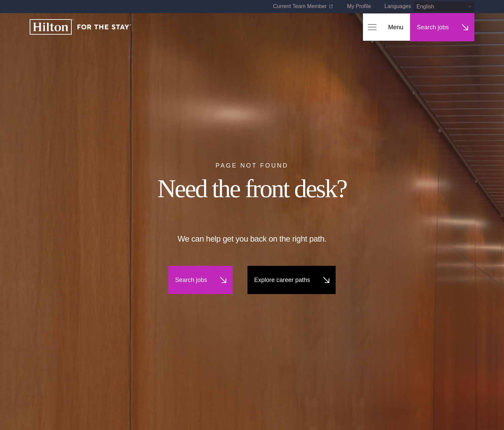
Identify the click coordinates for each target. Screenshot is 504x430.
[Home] (80, 27)
